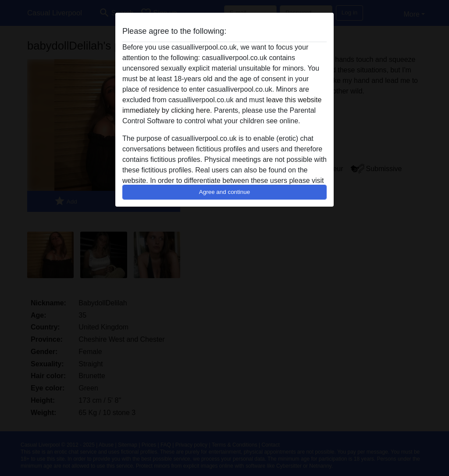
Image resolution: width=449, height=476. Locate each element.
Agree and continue (224, 192)
